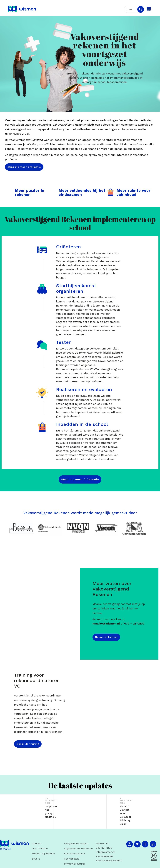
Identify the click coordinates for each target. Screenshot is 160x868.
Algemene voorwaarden (78, 848)
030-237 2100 (104, 848)
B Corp (36, 859)
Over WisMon (40, 848)
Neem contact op (106, 637)
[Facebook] (145, 844)
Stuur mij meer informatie (24, 167)
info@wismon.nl (106, 852)
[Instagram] (130, 844)
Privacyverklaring (74, 864)
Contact (37, 843)
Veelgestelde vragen (76, 843)
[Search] (141, 9)
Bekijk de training (28, 744)
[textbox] (134, 9)
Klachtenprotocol (74, 853)
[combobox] (135, 9)
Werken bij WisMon (43, 853)
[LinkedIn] (153, 844)
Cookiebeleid (72, 859)
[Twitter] (137, 844)
